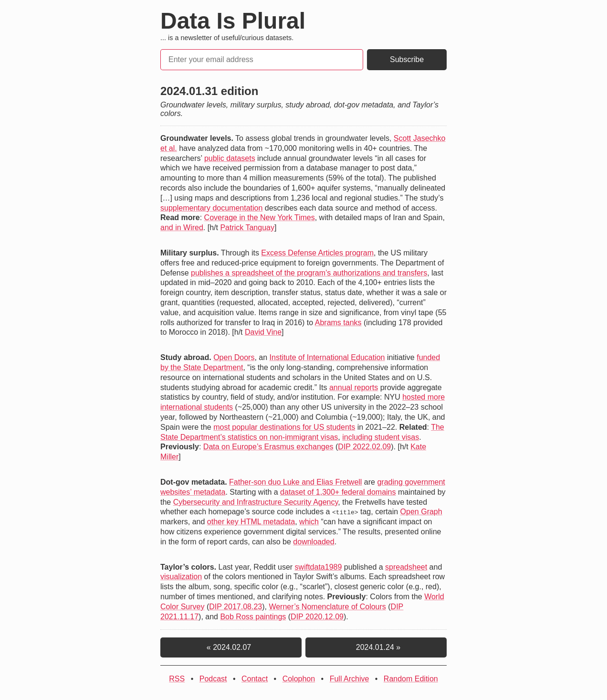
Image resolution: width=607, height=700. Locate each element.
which (309, 522)
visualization (181, 577)
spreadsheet (406, 567)
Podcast (213, 679)
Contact (255, 679)
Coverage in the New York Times (260, 217)
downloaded (314, 542)
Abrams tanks (338, 323)
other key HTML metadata (251, 522)
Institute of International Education (327, 357)
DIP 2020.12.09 (317, 616)
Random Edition (411, 679)
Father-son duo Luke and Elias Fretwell (295, 482)
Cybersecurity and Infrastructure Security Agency (256, 502)
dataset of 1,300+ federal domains (338, 492)
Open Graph (421, 512)
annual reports (354, 387)
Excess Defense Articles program (317, 253)
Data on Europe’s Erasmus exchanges (268, 447)
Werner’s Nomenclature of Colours (327, 607)
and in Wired (182, 228)
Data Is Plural (233, 21)
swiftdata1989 (319, 567)
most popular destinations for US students (284, 427)
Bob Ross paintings (253, 616)
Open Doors (234, 357)
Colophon (299, 679)
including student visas (381, 437)
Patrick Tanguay (247, 228)
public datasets (230, 158)
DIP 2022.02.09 (364, 447)
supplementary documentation (211, 208)
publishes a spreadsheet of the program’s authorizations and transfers (309, 273)
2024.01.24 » (376, 647)
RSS (177, 679)
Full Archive (350, 679)
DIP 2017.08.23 (235, 607)
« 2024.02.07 (231, 647)
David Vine (263, 332)
